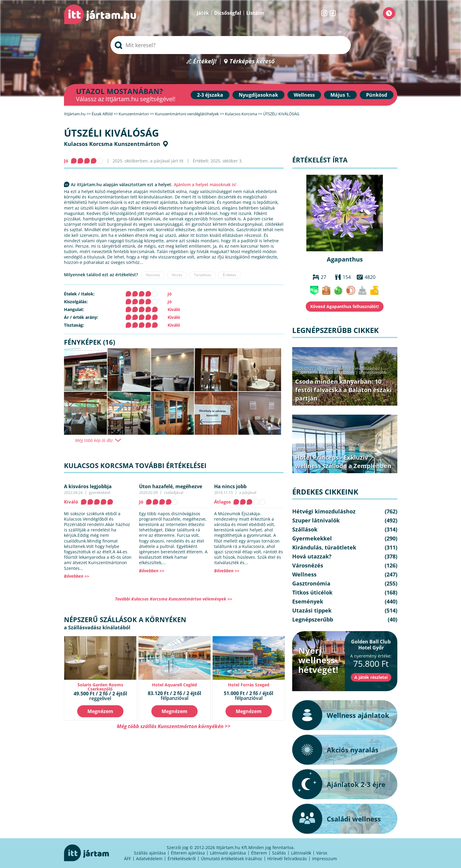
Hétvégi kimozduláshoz (359, 368)
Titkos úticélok (312, 592)
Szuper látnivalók (311, 372)
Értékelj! (205, 61)
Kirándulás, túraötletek (324, 547)
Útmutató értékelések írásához (232, 859)
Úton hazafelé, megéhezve (171, 486)
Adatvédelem (149, 859)
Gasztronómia (311, 583)
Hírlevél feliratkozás (287, 859)
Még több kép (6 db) (94, 440)
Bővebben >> (77, 576)
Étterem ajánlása (188, 853)
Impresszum (325, 859)
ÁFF (127, 859)
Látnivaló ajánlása (228, 853)
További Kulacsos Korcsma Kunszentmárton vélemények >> (174, 599)
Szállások (346, 444)
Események (308, 601)
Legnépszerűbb (373, 372)
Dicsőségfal (228, 13)
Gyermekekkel (312, 538)
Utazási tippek (342, 372)
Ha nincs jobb (230, 486)
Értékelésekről (182, 859)
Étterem (259, 853)
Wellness (304, 95)
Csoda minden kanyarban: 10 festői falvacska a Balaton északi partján (343, 390)
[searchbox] (231, 45)
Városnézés (308, 565)
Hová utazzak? (312, 556)
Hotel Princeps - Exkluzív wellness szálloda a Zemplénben (343, 462)
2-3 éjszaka (210, 95)
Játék (203, 13)
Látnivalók (301, 853)
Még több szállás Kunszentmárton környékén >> (174, 726)
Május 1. (340, 95)
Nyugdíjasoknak (258, 95)
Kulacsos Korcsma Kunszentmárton (112, 144)
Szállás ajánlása (150, 853)
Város (322, 853)
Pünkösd (377, 95)
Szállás (279, 853)
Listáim (255, 13)
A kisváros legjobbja (88, 486)
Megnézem (100, 711)
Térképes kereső (252, 61)
